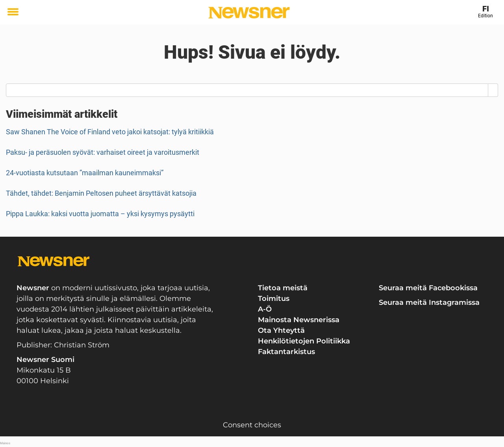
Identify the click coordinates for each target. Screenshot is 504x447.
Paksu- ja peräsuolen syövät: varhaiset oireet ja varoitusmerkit (103, 152)
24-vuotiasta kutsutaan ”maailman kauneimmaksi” (85, 173)
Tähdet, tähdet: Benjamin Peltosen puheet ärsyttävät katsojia (101, 193)
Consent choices (252, 425)
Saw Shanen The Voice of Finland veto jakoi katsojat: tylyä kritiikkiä (110, 132)
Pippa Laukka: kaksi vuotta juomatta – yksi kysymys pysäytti (100, 214)
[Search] (493, 90)
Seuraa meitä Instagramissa (429, 302)
